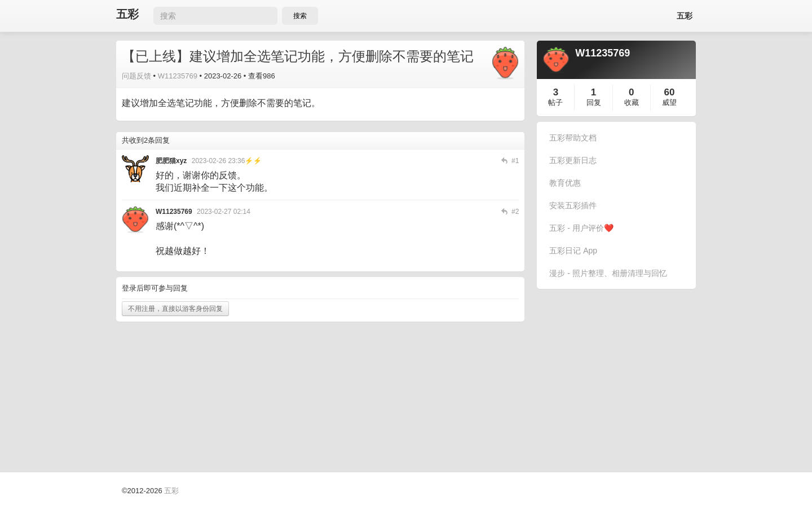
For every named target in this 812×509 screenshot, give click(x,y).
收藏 (632, 102)
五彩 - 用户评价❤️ (581, 228)
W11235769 (178, 76)
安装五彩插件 (573, 205)
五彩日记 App (573, 251)
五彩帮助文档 (573, 138)
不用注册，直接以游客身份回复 (175, 309)
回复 (594, 102)
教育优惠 (565, 183)
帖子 (555, 102)
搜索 (300, 16)
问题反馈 (136, 76)
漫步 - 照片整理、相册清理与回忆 (608, 273)
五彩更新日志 (573, 160)
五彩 (127, 14)
